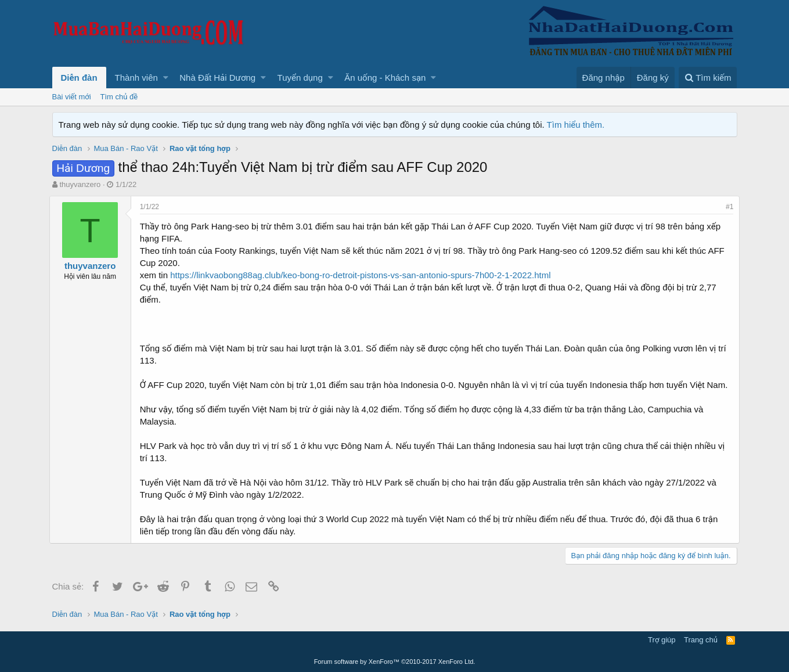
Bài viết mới (72, 97)
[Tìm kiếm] (708, 78)
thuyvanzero (80, 184)
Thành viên (136, 78)
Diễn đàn (79, 78)
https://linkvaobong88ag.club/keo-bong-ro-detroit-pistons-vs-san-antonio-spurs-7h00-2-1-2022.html (363, 275)
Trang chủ (701, 640)
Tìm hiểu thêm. (576, 125)
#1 (727, 207)
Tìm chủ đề (119, 97)
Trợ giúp (662, 640)
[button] (166, 78)
